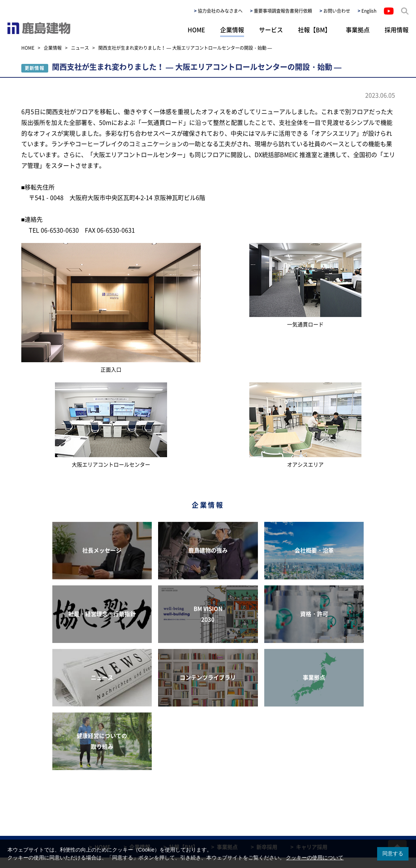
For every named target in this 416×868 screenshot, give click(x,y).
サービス (271, 30)
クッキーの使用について (315, 858)
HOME (196, 30)
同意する (393, 853)
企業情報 (232, 30)
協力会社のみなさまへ (220, 11)
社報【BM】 (314, 30)
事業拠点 (358, 30)
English (369, 11)
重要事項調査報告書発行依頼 (283, 11)
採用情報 (397, 30)
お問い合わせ (337, 11)
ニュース (80, 48)
